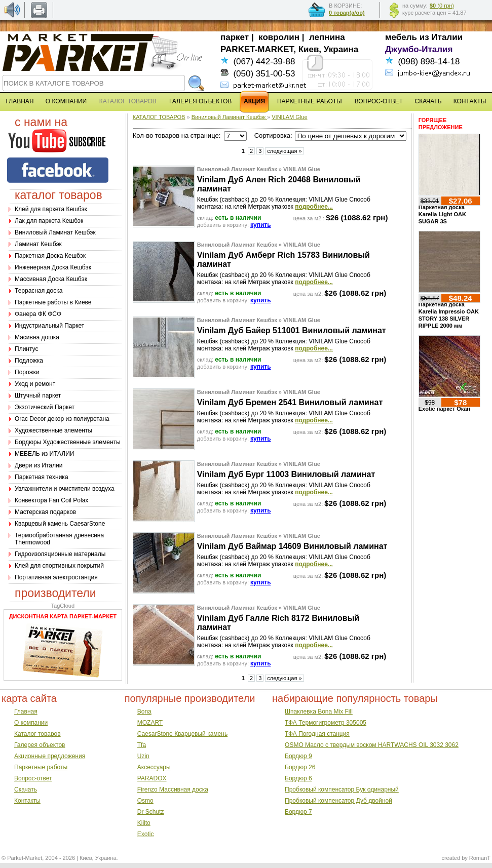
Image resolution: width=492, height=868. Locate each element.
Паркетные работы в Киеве (53, 302)
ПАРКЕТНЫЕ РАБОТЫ (310, 101)
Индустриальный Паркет (49, 326)
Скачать (26, 790)
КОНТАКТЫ (470, 101)
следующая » (284, 151)
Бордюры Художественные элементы (68, 442)
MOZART (150, 723)
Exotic (146, 834)
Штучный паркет (38, 396)
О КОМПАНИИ (66, 101)
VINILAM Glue (289, 117)
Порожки (27, 372)
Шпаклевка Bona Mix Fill (319, 712)
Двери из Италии (39, 465)
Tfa (142, 745)
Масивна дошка (37, 337)
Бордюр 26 (300, 767)
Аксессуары (154, 767)
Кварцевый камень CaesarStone (60, 524)
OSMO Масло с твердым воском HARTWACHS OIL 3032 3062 (372, 745)
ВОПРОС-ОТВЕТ (379, 101)
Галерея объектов (40, 745)
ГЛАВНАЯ (20, 101)
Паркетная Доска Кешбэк (50, 256)
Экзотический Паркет (45, 407)
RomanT (480, 858)
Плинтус (26, 349)
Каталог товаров (37, 734)
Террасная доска (39, 291)
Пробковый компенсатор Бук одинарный (342, 790)
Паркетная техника (42, 477)
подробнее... (314, 207)
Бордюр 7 (298, 812)
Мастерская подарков (45, 512)
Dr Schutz (151, 812)
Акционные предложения (50, 756)
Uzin (143, 756)
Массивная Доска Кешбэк (51, 279)
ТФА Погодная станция (317, 734)
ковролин (279, 37)
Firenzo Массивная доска (173, 790)
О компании (31, 723)
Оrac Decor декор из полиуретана (62, 419)
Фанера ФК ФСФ (38, 314)
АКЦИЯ (254, 101)
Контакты (27, 801)
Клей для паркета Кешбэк (51, 209)
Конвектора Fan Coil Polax (51, 500)
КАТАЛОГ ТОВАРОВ (159, 117)
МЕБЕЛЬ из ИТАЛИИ (44, 454)
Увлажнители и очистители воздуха (65, 489)
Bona (144, 712)
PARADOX (152, 778)
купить (261, 225)
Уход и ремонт (35, 384)
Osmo (145, 801)
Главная (26, 712)
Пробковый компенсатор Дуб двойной (338, 801)
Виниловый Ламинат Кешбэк (55, 232)
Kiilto (144, 823)
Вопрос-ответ (33, 778)
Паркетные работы (41, 767)
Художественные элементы (53, 430)
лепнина (327, 37)
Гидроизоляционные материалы (60, 554)
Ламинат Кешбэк (38, 244)
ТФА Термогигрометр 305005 (326, 723)
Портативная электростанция (56, 577)
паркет (235, 37)
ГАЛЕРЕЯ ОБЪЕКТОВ (200, 101)
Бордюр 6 (298, 778)
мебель (401, 37)
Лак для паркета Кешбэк (49, 221)
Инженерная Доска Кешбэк (53, 267)
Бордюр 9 (298, 756)
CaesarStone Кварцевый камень (182, 734)
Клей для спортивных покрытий (59, 566)
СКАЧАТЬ (428, 101)
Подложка (29, 361)
